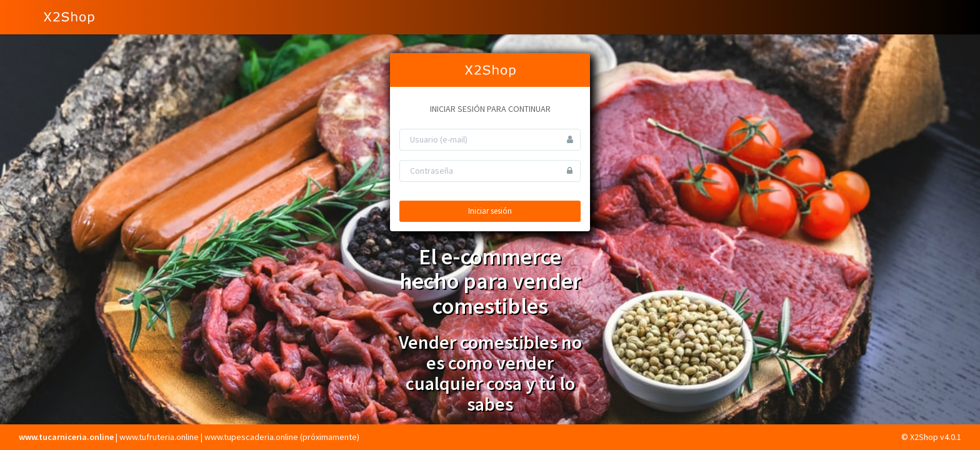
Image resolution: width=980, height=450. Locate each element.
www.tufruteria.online (159, 437)
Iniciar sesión (490, 211)
